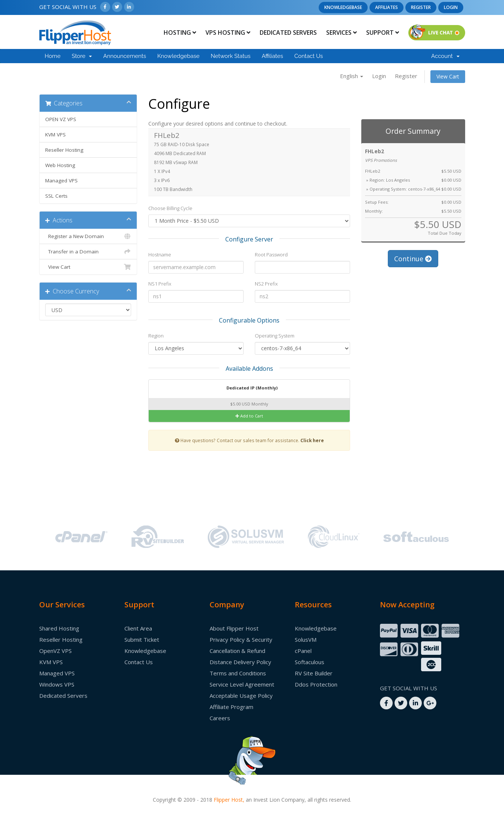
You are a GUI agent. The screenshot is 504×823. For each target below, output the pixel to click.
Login (451, 7)
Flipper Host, (229, 800)
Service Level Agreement (242, 684)
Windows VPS (57, 684)
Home (53, 56)
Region (156, 336)
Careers (220, 718)
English (352, 76)
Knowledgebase (343, 7)
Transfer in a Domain (88, 252)
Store (82, 56)
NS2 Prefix (266, 284)
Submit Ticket (142, 639)
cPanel (303, 651)
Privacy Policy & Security (241, 639)
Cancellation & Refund (237, 651)
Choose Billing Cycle (170, 208)
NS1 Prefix (160, 284)
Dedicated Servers (288, 33)
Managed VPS (61, 181)
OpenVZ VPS (55, 651)
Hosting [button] (180, 33)
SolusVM (306, 639)
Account (445, 56)
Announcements (125, 56)
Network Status (231, 56)
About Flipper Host (234, 628)
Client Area (138, 628)
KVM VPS (55, 135)
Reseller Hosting (64, 150)
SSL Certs (56, 196)
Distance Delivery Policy (240, 662)
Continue (413, 259)
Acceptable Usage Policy (241, 696)
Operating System (275, 336)
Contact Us (309, 56)
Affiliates (386, 7)
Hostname (160, 255)
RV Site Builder (314, 673)
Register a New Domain (88, 236)
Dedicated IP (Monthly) (247, 388)
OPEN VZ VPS (61, 119)
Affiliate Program (231, 707)
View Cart (448, 76)
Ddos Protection (316, 684)
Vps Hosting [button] (228, 33)
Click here (312, 440)
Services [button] (341, 33)
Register (421, 7)
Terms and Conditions (238, 673)
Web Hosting (60, 165)
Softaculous (310, 662)
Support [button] (383, 33)
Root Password (271, 255)
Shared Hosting (59, 628)
